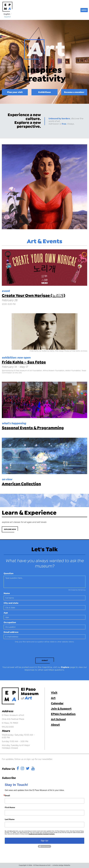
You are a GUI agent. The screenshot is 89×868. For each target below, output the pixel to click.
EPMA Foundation (63, 714)
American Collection (21, 484)
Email (7, 796)
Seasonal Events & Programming (33, 428)
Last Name (10, 819)
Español (7, 17)
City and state (11, 603)
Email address (11, 632)
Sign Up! (44, 841)
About (55, 725)
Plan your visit (15, 92)
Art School (58, 719)
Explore (65, 667)
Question (9, 573)
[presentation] (20, 651)
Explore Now (10, 529)
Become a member (74, 92)
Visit (54, 693)
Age (6, 613)
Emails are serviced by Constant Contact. (42, 834)
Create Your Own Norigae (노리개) (34, 295)
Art (53, 698)
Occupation (10, 622)
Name (7, 593)
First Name (10, 807)
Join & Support (61, 709)
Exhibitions (44, 92)
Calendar (57, 703)
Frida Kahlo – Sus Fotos (24, 362)
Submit (45, 660)
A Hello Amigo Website (61, 865)
